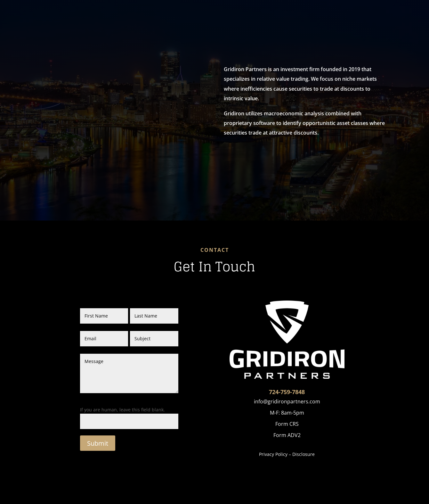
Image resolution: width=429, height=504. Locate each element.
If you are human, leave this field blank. (122, 410)
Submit (98, 443)
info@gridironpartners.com (287, 401)
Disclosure (304, 454)
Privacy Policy (273, 454)
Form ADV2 (287, 435)
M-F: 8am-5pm (287, 413)
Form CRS (287, 424)
